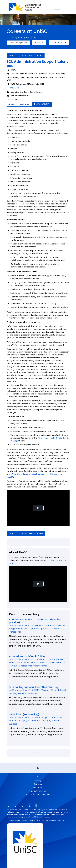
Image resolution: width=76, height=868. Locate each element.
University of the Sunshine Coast (21, 810)
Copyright (38, 784)
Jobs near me (59, 43)
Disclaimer (38, 787)
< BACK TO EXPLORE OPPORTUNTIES (26, 55)
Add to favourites (19, 104)
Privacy (38, 781)
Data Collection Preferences (38, 794)
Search (39, 43)
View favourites (42, 104)
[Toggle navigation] (57, 7)
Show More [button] (13, 88)
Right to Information (38, 791)
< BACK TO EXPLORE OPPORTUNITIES (26, 534)
